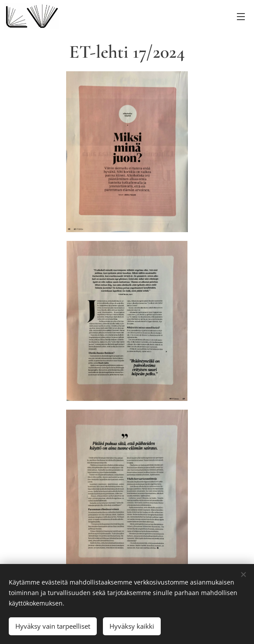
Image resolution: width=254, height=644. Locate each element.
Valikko (241, 17)
